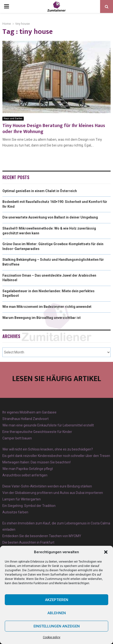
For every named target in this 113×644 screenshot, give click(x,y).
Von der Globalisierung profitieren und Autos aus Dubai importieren (53, 493)
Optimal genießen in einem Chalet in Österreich (40, 191)
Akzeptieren (57, 600)
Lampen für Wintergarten (22, 499)
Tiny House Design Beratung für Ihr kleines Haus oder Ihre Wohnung (54, 129)
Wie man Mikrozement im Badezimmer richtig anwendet (47, 307)
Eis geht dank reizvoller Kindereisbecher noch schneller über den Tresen (56, 456)
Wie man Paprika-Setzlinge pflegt (28, 469)
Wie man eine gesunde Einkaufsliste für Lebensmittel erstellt (48, 425)
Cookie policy (52, 637)
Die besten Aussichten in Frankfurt (28, 542)
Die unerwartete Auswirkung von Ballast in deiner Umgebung (50, 217)
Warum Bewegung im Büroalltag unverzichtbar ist (42, 318)
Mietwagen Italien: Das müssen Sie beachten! (37, 462)
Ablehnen (57, 613)
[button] (106, 552)
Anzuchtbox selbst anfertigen (25, 475)
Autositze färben (15, 512)
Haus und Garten (13, 118)
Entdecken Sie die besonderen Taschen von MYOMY (42, 536)
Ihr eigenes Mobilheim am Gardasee (29, 412)
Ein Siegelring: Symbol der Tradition (29, 506)
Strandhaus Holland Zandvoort (25, 419)
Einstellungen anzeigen (57, 626)
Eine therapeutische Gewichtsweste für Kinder (37, 432)
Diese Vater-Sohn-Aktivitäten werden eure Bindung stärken (47, 486)
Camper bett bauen (17, 438)
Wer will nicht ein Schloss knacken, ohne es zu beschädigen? (48, 449)
